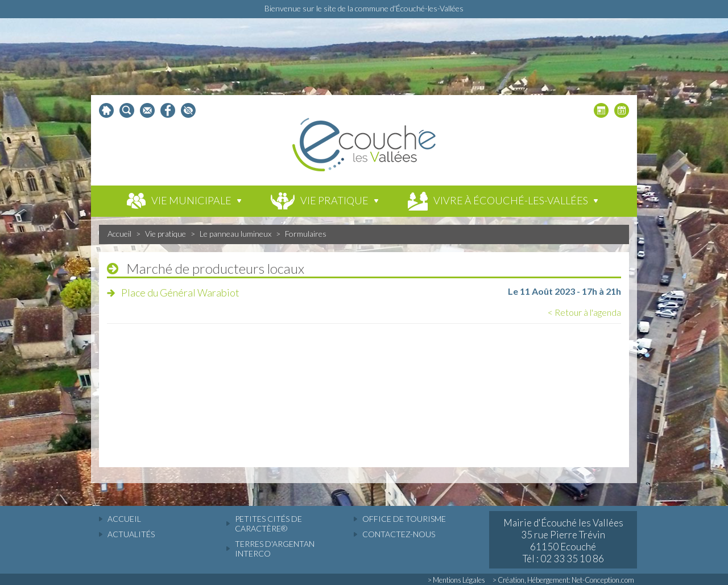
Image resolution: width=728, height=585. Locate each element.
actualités (131, 534)
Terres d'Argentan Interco (275, 549)
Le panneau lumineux (235, 234)
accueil (124, 519)
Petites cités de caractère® (268, 524)
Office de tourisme (404, 519)
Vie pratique (166, 234)
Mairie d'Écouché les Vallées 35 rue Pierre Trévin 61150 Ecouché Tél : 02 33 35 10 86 (563, 541)
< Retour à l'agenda (584, 312)
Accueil (119, 234)
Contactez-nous (399, 534)
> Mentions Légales (456, 580)
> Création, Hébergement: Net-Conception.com (563, 580)
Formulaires (306, 234)
